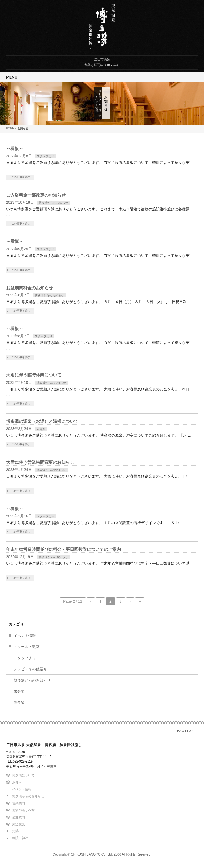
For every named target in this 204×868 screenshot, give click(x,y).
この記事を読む (21, 177)
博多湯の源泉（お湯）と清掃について (42, 421)
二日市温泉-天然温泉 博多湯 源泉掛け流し (102, 26)
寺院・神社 (20, 838)
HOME (10, 128)
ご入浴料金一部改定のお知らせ (36, 195)
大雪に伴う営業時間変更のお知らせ (40, 462)
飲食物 (19, 703)
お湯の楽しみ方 (23, 810)
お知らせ (19, 782)
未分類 (41, 429)
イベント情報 (25, 636)
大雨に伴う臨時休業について (34, 375)
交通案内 (19, 817)
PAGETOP (186, 731)
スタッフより (45, 156)
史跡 (15, 831)
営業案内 (19, 803)
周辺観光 (19, 824)
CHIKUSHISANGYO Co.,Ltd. (92, 854)
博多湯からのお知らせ (53, 203)
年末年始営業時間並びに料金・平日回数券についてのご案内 (63, 549)
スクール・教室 (27, 647)
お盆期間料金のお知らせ (29, 288)
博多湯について (23, 775)
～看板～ (15, 149)
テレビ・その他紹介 (30, 669)
